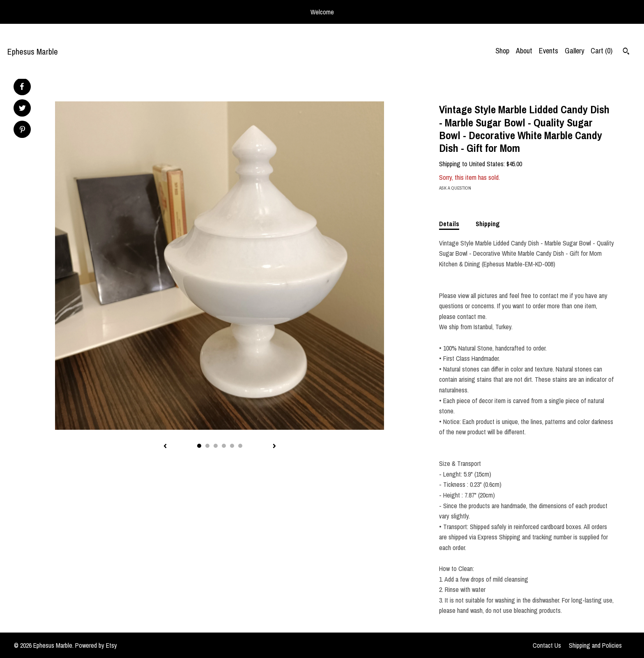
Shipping (488, 224)
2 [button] (207, 446)
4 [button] (224, 446)
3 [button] (216, 446)
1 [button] (199, 446)
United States (486, 164)
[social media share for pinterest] (22, 130)
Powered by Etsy (96, 645)
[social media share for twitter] (22, 109)
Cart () (601, 51)
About (524, 51)
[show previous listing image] (165, 447)
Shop (502, 51)
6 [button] (240, 446)
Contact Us (547, 645)
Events (549, 51)
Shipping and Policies (595, 645)
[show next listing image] (274, 447)
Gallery (574, 51)
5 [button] (232, 446)
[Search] (626, 52)
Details (449, 224)
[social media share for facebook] (22, 87)
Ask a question (455, 188)
